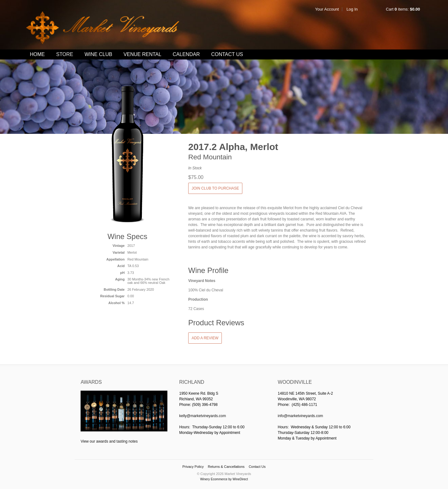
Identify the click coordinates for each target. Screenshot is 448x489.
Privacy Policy (193, 467)
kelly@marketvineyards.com (203, 416)
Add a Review (205, 338)
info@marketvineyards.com (301, 416)
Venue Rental (142, 54)
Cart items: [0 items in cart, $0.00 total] (403, 9)
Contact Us (227, 54)
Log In (352, 9)
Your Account (327, 9)
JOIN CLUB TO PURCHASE (215, 188)
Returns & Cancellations (226, 467)
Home (37, 54)
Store (65, 54)
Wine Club (98, 54)
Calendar (186, 54)
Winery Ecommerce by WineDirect (224, 479)
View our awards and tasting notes (109, 441)
